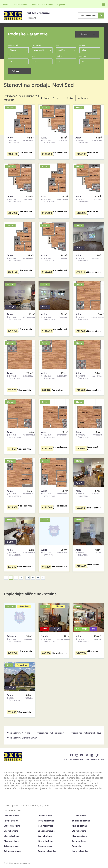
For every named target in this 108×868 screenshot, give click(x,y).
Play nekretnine (79, 836)
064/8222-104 (31, 18)
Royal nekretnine (46, 821)
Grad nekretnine (12, 815)
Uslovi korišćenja (95, 759)
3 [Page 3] (21, 577)
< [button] (6, 577)
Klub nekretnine (79, 826)
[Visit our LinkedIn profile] (92, 755)
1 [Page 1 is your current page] (11, 577)
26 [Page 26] (38, 577)
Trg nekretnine (79, 841)
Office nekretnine (12, 826)
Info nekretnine (11, 821)
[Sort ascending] (53, 98)
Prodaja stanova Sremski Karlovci (86, 733)
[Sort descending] (58, 98)
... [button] (24, 577)
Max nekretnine (11, 841)
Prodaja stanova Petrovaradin (51, 733)
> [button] (43, 577)
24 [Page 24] (28, 577)
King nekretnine (45, 841)
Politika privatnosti (74, 759)
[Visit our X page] (87, 755)
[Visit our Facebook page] (72, 755)
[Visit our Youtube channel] (82, 755)
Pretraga (20, 71)
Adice (84, 50)
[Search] (101, 16)
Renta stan (77, 846)
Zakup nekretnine (12, 851)
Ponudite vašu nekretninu (42, 5)
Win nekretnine (79, 831)
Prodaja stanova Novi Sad (18, 733)
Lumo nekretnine (80, 851)
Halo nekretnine (46, 826)
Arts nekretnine (11, 846)
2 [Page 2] (16, 577)
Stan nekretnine (11, 836)
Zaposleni (61, 5)
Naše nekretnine (21, 5)
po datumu (83, 98)
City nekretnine (45, 815)
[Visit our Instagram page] (77, 755)
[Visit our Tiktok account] (97, 755)
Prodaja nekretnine (47, 851)
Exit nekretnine (45, 836)
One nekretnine (45, 846)
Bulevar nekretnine (81, 821)
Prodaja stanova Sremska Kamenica (23, 737)
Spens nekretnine (46, 831)
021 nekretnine (79, 815)
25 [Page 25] (33, 577)
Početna (6, 5)
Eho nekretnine (11, 831)
